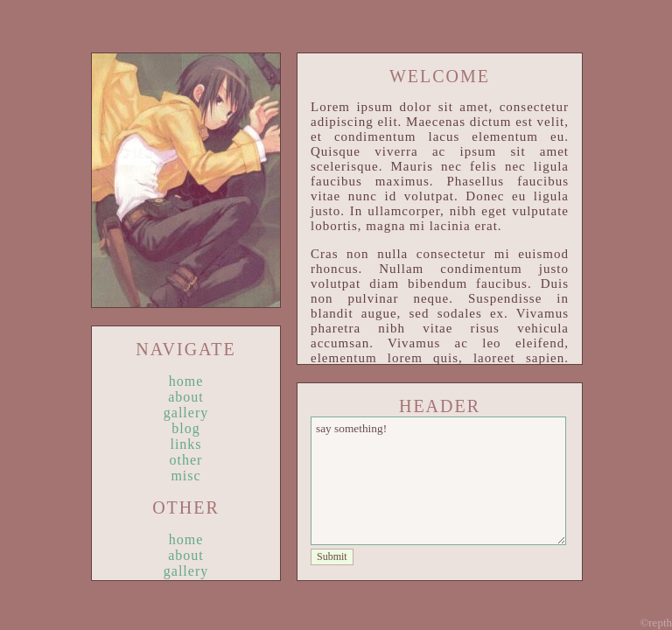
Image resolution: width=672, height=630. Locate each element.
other (186, 460)
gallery (186, 413)
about (186, 397)
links (185, 444)
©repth (656, 623)
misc (185, 476)
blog (185, 428)
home (186, 381)
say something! (438, 481)
